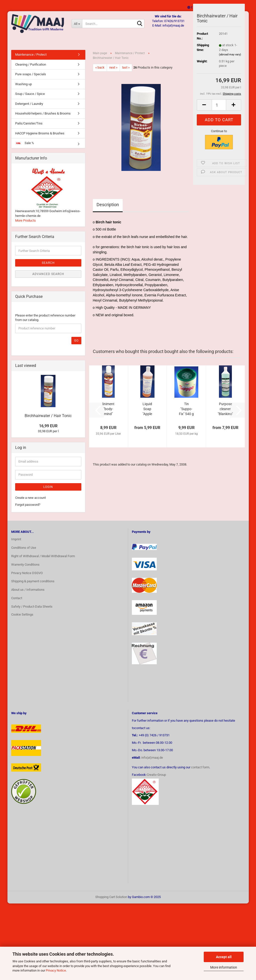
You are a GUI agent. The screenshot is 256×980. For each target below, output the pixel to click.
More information (224, 967)
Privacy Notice (56, 970)
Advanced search (48, 279)
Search (48, 268)
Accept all (224, 957)
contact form (200, 772)
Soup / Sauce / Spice (30, 99)
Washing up (24, 89)
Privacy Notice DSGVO (27, 578)
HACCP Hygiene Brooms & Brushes (40, 138)
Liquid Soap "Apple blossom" (147, 414)
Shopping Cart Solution (111, 902)
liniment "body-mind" (108, 414)
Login (48, 492)
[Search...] (78, 24)
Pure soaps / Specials (31, 79)
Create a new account (30, 503)
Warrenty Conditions (25, 569)
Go (76, 346)
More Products (26, 225)
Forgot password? (28, 510)
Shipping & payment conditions (33, 586)
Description (108, 210)
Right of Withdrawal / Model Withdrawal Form (43, 561)
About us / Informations (28, 595)
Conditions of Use (24, 553)
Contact (17, 603)
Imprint (16, 544)
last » (126, 72)
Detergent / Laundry (29, 109)
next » (113, 72)
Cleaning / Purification (31, 69)
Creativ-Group (156, 780)
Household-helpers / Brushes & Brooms (43, 118)
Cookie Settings (22, 619)
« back (100, 72)
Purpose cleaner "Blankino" (225, 414)
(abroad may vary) (230, 55)
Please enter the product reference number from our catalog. (45, 323)
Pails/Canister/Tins (29, 128)
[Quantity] (219, 105)
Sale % (25, 148)
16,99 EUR (48, 431)
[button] (191, 7)
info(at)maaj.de (152, 763)
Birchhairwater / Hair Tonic (48, 421)
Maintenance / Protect (31, 59)
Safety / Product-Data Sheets (32, 611)
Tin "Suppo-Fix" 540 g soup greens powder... (186, 414)
